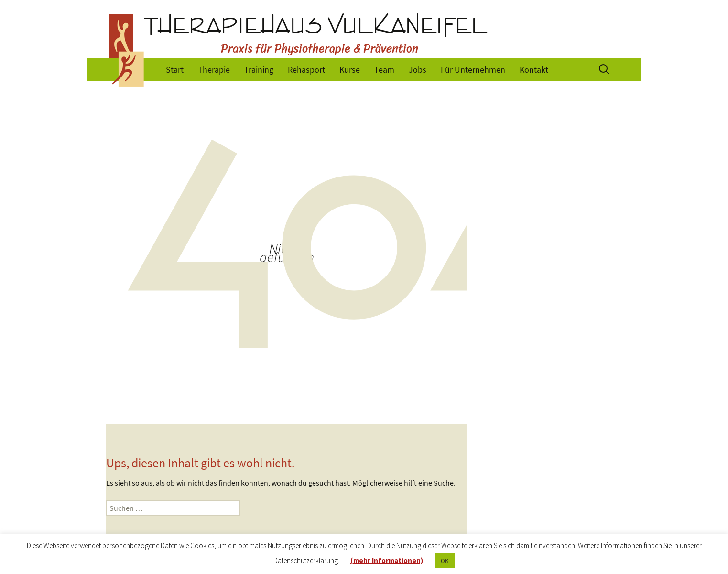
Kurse (350, 70)
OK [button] (445, 561)
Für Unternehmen (473, 70)
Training (259, 70)
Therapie (214, 70)
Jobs (418, 70)
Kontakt (534, 70)
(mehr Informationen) (387, 560)
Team (384, 70)
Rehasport (306, 70)
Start (175, 70)
